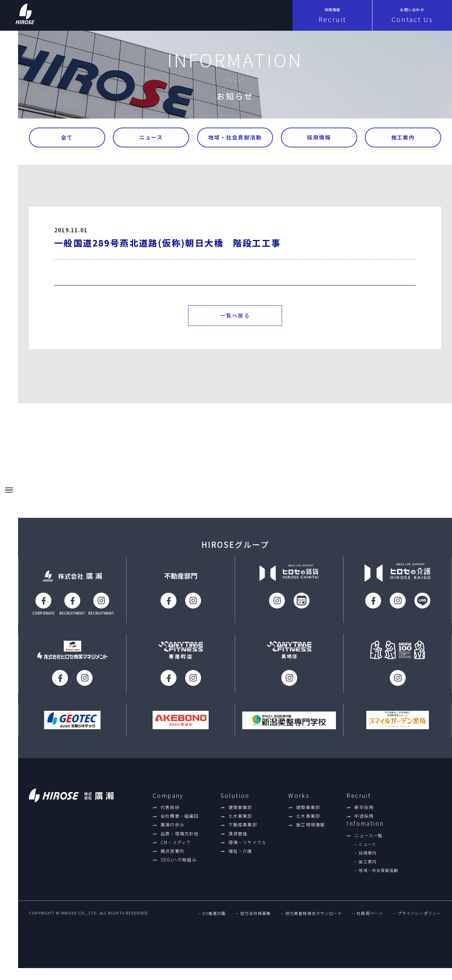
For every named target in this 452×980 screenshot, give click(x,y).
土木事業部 (240, 818)
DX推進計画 (214, 916)
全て (67, 138)
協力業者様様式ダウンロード (314, 916)
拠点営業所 (172, 853)
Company (168, 797)
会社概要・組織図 (180, 818)
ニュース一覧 (368, 838)
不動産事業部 (243, 827)
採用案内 (367, 855)
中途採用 (364, 818)
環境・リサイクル (248, 844)
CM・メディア (176, 844)
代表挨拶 (170, 809)
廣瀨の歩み (172, 827)
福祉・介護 (240, 853)
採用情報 (319, 138)
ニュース (151, 138)
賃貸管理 (238, 835)
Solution (235, 797)
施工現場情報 (310, 827)
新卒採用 (364, 809)
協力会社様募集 (255, 916)
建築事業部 (240, 809)
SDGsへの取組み (179, 862)
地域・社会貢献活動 (235, 138)
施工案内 (403, 138)
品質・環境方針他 (180, 835)
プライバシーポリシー (419, 916)
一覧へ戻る (235, 317)
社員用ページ (370, 916)
